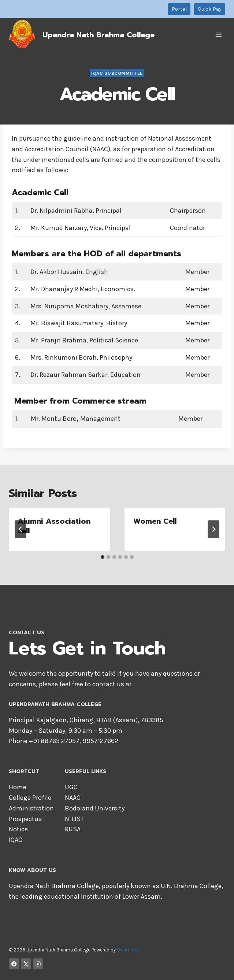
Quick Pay (210, 9)
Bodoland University (95, 808)
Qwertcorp (128, 950)
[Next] (213, 529)
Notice (18, 829)
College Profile (30, 798)
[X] (26, 964)
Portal (179, 9)
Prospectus (25, 819)
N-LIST (74, 819)
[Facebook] (14, 964)
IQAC (16, 840)
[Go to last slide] (21, 529)
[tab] (103, 557)
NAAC (73, 798)
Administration (31, 808)
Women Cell (155, 521)
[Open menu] (218, 35)
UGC (71, 787)
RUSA (73, 829)
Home (18, 787)
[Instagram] (38, 964)
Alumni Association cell (54, 526)
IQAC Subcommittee (117, 73)
